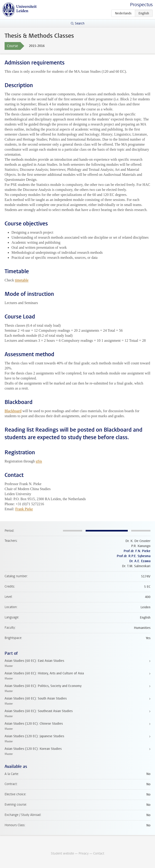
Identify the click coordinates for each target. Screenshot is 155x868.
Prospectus (141, 5)
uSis (39, 461)
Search (80, 23)
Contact (99, 853)
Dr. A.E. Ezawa (140, 561)
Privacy (84, 853)
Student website (62, 853)
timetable (22, 280)
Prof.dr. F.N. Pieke (137, 551)
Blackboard (13, 411)
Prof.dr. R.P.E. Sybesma (134, 556)
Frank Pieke (24, 509)
